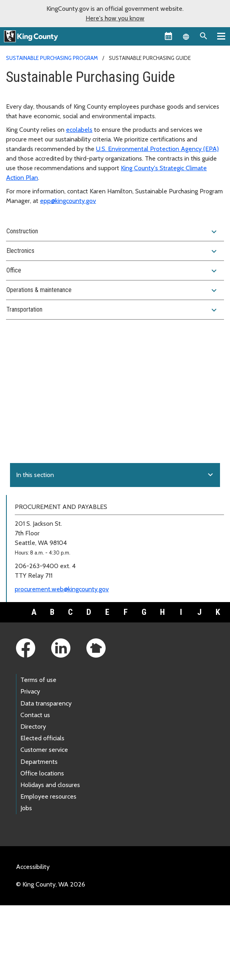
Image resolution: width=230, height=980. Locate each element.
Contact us (35, 715)
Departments (39, 762)
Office (113, 271)
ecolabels (79, 130)
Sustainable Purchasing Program (52, 58)
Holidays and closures (50, 785)
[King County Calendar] (168, 36)
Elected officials (42, 738)
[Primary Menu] (221, 36)
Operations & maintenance (113, 290)
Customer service (44, 750)
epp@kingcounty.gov (68, 201)
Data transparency (46, 703)
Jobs (26, 808)
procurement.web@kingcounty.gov (62, 589)
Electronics (113, 251)
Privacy (30, 691)
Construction (113, 232)
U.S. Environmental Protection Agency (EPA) (157, 149)
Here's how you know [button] (115, 18)
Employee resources (48, 796)
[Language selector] (186, 36)
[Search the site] (204, 36)
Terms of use (38, 680)
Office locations (42, 773)
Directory (33, 727)
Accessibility (33, 867)
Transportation (113, 310)
